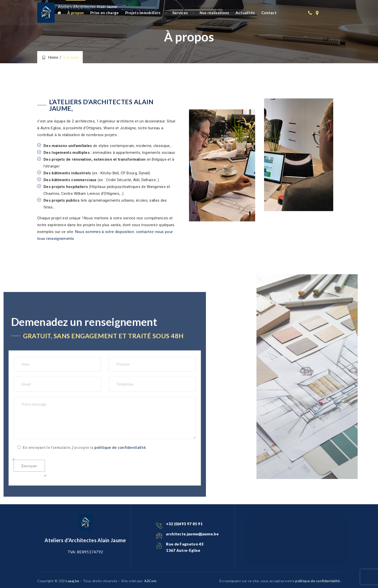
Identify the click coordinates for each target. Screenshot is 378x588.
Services (180, 13)
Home (50, 57)
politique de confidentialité (29, 447)
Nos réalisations (214, 13)
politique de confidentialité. (318, 581)
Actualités (245, 13)
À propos (76, 13)
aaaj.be (73, 581)
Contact (269, 13)
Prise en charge (105, 13)
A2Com (150, 581)
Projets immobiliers (143, 13)
